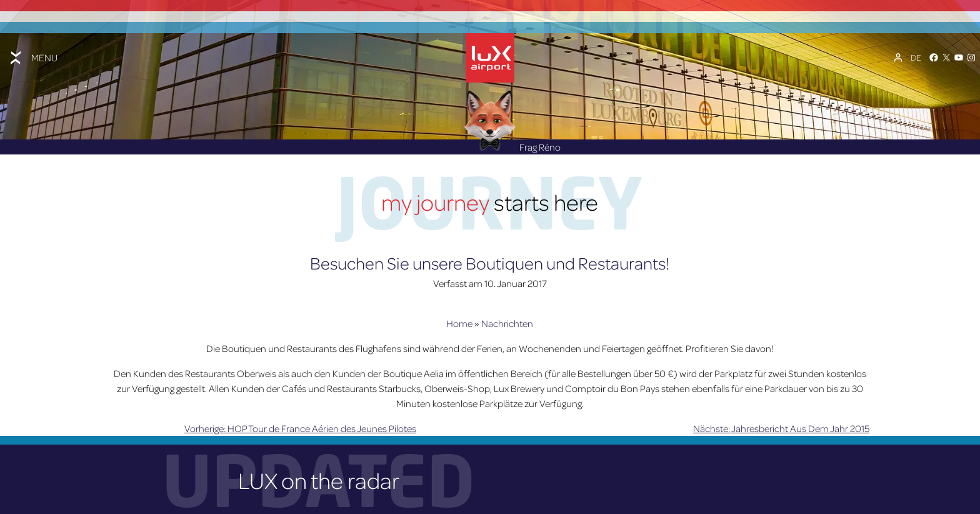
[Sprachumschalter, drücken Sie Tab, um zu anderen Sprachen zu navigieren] (916, 56)
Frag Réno (512, 144)
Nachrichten (507, 321)
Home (459, 321)
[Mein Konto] (898, 56)
